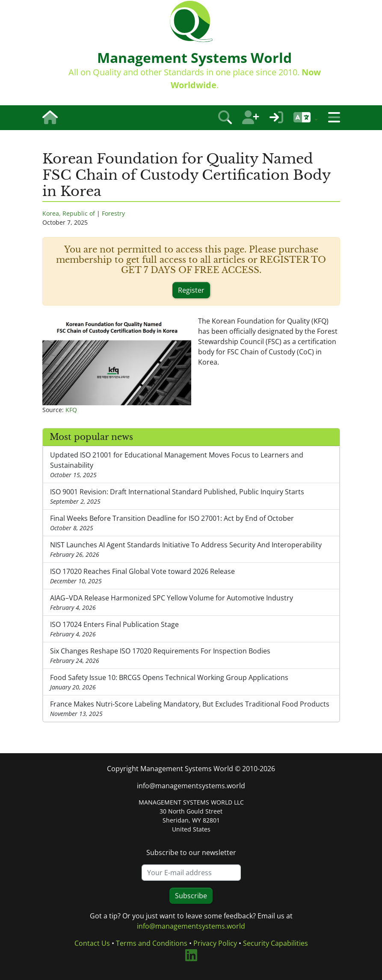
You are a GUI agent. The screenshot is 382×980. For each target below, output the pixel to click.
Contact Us (92, 943)
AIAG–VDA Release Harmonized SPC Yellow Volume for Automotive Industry (191, 603)
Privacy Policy (215, 943)
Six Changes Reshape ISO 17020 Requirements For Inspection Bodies (191, 656)
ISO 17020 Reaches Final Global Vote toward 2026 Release (191, 576)
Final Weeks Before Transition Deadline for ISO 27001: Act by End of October (191, 523)
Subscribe (191, 896)
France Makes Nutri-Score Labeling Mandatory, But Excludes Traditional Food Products (191, 709)
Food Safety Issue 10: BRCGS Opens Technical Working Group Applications (191, 682)
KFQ (71, 410)
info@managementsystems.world (191, 786)
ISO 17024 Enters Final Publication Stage (191, 629)
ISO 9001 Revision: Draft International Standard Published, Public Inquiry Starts (191, 496)
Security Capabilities (275, 943)
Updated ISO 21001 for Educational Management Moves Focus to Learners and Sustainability (191, 465)
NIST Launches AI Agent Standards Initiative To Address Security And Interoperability (191, 549)
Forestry (113, 213)
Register (191, 290)
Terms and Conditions (152, 943)
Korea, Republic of (69, 213)
